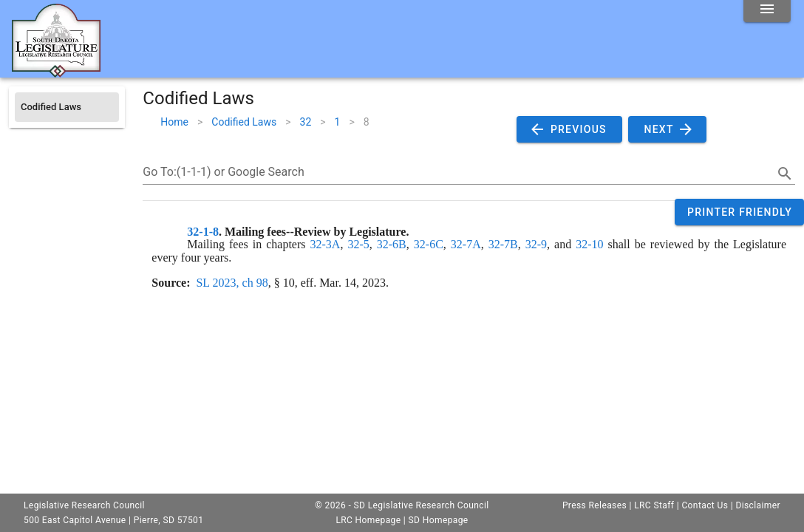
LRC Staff (654, 505)
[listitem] (67, 107)
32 (306, 122)
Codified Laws (244, 122)
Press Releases (595, 505)
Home (174, 122)
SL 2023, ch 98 (232, 283)
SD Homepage (439, 520)
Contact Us (705, 505)
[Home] (56, 72)
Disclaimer (758, 505)
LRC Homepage (368, 520)
